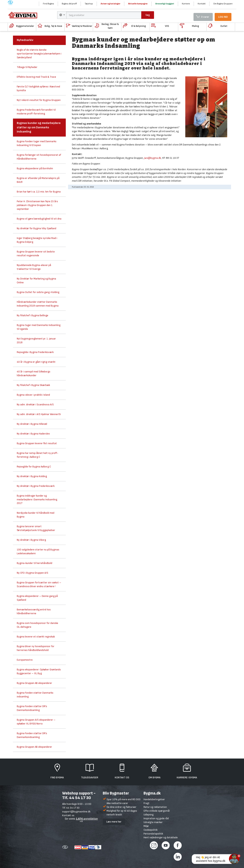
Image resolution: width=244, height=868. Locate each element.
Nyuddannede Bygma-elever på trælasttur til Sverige (34, 267)
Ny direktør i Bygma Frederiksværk (36, 486)
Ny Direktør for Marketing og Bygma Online (36, 281)
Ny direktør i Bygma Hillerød (32, 424)
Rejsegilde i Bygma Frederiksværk (35, 352)
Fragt (146, 803)
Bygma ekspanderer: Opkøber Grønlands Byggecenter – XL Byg (39, 671)
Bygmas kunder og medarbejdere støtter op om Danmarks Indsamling (39, 127)
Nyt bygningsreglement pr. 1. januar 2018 (36, 341)
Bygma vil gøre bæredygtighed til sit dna (39, 219)
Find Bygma (48, 4)
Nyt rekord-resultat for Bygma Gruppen (39, 100)
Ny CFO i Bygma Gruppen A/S (33, 573)
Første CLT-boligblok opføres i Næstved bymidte (38, 88)
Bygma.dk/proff (69, 4)
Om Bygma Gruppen (223, 4)
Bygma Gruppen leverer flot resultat (37, 443)
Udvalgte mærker (153, 822)
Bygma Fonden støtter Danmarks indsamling (35, 695)
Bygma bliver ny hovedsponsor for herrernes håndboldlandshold (36, 648)
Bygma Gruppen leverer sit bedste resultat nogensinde (36, 254)
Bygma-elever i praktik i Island (33, 395)
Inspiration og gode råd (156, 818)
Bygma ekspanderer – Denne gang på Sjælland (37, 598)
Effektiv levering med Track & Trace (36, 77)
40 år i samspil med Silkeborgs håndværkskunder (34, 373)
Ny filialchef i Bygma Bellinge (33, 315)
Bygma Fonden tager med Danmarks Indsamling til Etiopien (37, 143)
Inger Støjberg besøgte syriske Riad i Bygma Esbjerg (37, 240)
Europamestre (25, 660)
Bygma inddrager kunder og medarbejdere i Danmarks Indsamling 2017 (37, 499)
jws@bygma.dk (152, 158)
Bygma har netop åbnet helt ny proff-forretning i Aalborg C (37, 455)
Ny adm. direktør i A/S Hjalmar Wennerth (39, 414)
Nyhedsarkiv (25, 40)
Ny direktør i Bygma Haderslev (33, 434)
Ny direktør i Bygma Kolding (32, 476)
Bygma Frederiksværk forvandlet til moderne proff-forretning (36, 112)
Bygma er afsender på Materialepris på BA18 (38, 180)
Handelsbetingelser (154, 799)
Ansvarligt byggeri (165, 4)
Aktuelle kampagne (138, 4)
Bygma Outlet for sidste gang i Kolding (38, 292)
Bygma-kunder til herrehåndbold (35, 563)
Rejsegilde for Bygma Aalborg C (34, 467)
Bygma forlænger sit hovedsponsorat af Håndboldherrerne (39, 157)
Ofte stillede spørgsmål (157, 811)
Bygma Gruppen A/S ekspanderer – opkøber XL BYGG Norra (36, 722)
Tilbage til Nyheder (27, 67)
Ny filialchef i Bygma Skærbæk (33, 385)
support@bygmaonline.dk (76, 812)
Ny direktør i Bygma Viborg (31, 540)
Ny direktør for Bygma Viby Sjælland (37, 228)
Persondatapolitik (153, 834)
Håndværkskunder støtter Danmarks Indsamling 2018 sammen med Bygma (38, 304)
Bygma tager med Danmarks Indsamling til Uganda (39, 327)
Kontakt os (68, 815)
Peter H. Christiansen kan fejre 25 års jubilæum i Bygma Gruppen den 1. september (37, 205)
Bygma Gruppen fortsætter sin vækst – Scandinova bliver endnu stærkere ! (39, 584)
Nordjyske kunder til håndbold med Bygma (36, 515)
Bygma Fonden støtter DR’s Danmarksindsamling (32, 708)
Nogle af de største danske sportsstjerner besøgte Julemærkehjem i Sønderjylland (39, 54)
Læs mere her (114, 822)
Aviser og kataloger (110, 4)
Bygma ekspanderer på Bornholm (35, 168)
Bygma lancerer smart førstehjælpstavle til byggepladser (36, 528)
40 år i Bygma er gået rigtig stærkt (36, 362)
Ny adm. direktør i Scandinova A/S (35, 404)
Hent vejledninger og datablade (161, 837)
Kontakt (202, 4)
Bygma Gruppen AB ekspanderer (34, 683)
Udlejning (148, 815)
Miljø (146, 826)
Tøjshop (89, 4)
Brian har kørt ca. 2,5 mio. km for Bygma (39, 192)
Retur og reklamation (155, 807)
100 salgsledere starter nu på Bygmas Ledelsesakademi (38, 551)
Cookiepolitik (150, 830)
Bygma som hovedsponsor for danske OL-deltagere (37, 625)
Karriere (186, 4)
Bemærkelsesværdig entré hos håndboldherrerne (34, 611)
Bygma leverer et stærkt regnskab (36, 637)
